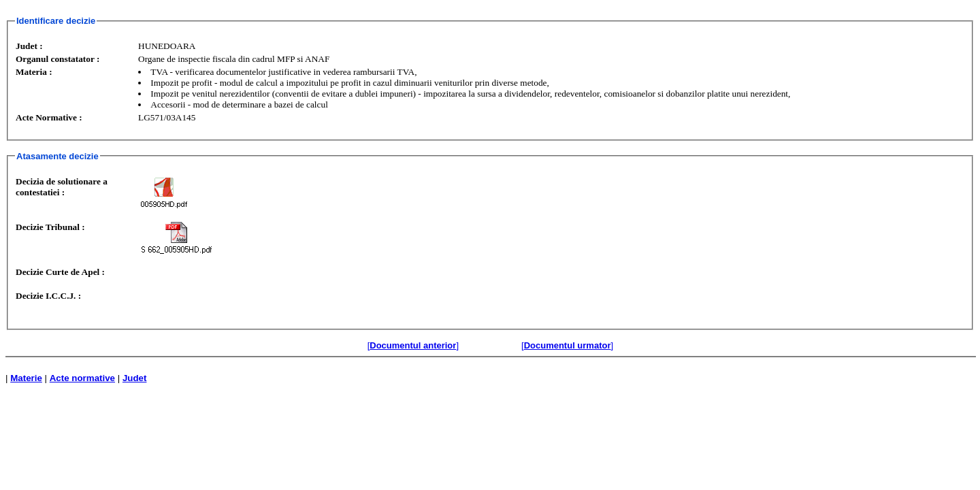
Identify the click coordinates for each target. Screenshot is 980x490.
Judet (135, 378)
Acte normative (82, 378)
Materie (26, 378)
